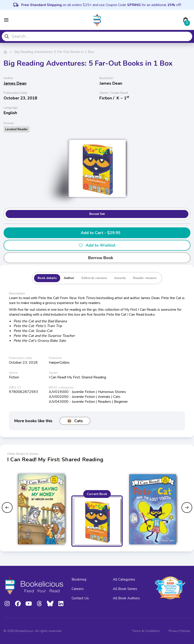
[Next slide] (187, 508)
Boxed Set (97, 214)
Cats (75, 421)
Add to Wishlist (97, 245)
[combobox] (97, 36)
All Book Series (125, 589)
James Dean (15, 83)
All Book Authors (126, 598)
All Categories (124, 579)
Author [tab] (69, 278)
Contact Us (80, 598)
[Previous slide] (7, 508)
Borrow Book (97, 258)
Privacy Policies (180, 631)
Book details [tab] (47, 278)
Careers (78, 589)
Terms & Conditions (146, 631)
